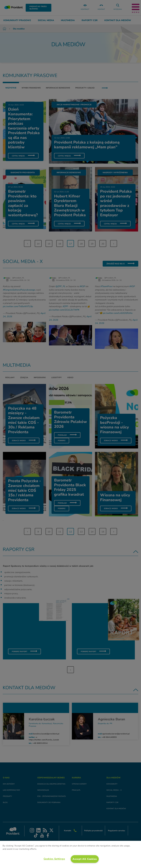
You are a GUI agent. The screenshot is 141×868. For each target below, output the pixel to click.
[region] (70, 854)
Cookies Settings (54, 859)
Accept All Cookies (85, 859)
